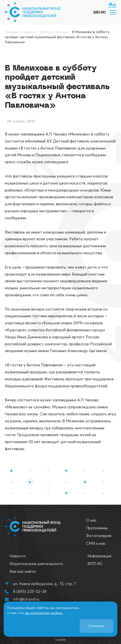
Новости (18, 556)
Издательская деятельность (36, 564)
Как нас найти (23, 571)
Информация (99, 556)
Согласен (97, 626)
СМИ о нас (96, 543)
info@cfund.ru (26, 599)
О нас (91, 520)
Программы (97, 528)
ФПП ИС (95, 564)
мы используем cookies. (44, 613)
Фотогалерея (99, 536)
